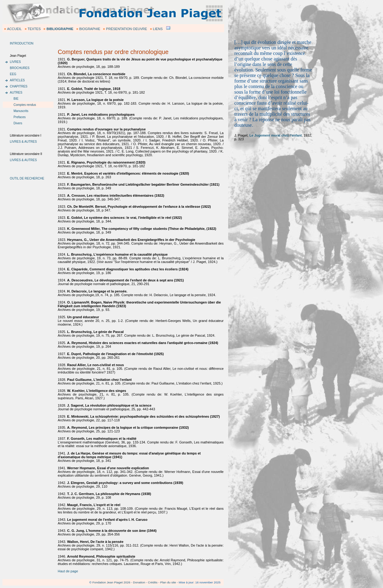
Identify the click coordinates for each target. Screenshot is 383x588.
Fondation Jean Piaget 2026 (111, 582)
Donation (139, 582)
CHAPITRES (19, 86)
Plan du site (168, 582)
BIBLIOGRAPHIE (60, 29)
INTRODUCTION (22, 43)
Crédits (152, 582)
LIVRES (15, 62)
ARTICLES (17, 80)
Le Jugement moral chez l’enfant (276, 135)
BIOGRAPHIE (90, 29)
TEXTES (34, 29)
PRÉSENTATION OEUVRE (126, 29)
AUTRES (16, 93)
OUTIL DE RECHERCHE (27, 178)
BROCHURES (20, 68)
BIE (16, 99)
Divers (18, 123)
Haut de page (68, 571)
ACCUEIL (14, 29)
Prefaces (20, 117)
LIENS (158, 29)
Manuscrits (21, 111)
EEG (13, 74)
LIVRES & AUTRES (23, 142)
